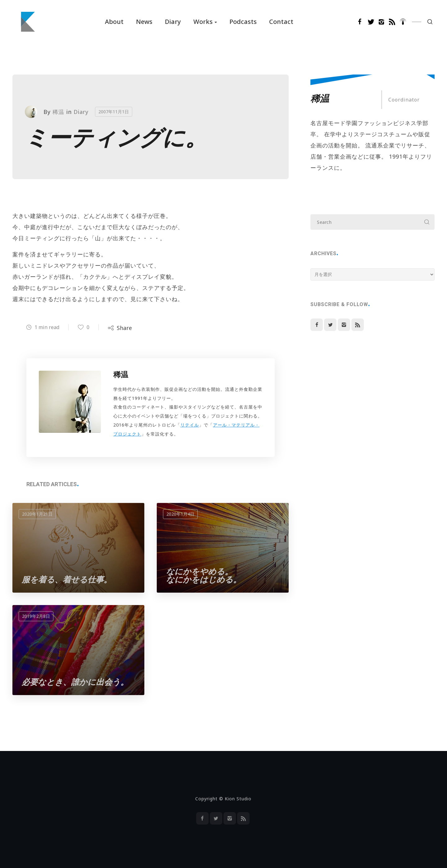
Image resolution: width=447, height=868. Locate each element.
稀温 (58, 112)
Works (203, 22)
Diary (173, 22)
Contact (281, 22)
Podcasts (243, 22)
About (114, 22)
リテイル (190, 425)
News (144, 22)
